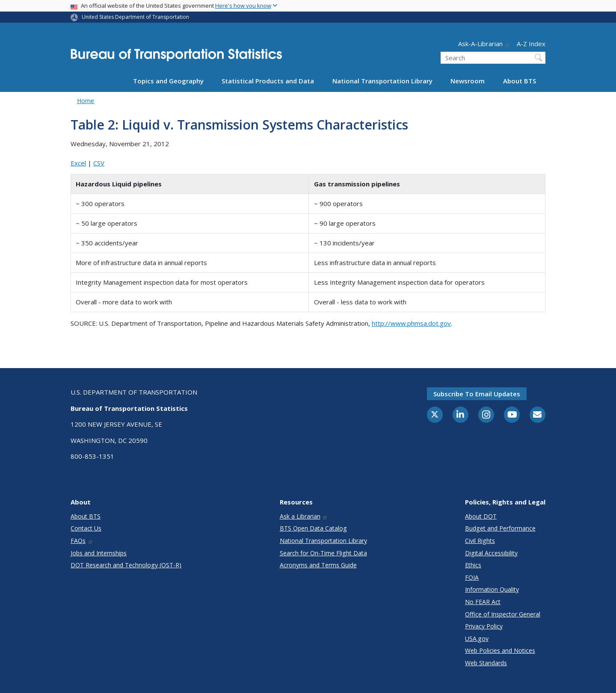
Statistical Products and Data (268, 81)
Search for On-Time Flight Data (323, 553)
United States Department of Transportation (135, 17)
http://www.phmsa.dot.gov (411, 323)
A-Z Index (531, 44)
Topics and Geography (168, 81)
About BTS (520, 81)
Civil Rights (480, 541)
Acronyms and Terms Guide (318, 565)
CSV (99, 163)
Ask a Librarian (304, 516)
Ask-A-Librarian (484, 44)
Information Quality (492, 589)
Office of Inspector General (503, 614)
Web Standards (486, 663)
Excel (78, 163)
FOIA (472, 577)
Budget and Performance (500, 528)
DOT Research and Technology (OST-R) (126, 565)
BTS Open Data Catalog (313, 528)
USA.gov (477, 638)
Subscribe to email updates (477, 394)
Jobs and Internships (99, 553)
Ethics (473, 565)
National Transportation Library (382, 81)
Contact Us (86, 528)
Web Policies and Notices (500, 650)
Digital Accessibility (491, 553)
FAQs (82, 541)
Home (86, 101)
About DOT (481, 516)
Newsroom (468, 81)
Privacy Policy (484, 626)
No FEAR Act (483, 602)
